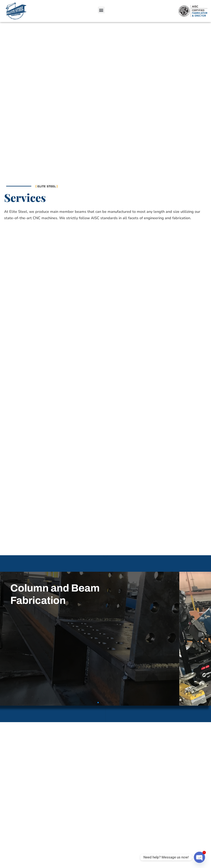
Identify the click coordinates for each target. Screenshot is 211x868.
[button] (101, 10)
